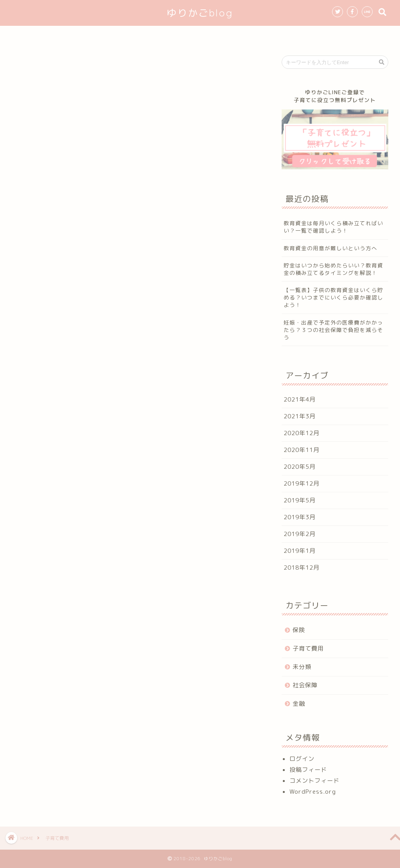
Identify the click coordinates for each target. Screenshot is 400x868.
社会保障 (305, 685)
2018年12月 (302, 568)
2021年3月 (300, 416)
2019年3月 (300, 517)
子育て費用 (308, 648)
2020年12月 (302, 433)
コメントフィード (314, 781)
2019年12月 (302, 483)
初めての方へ (141, 35)
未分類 (302, 667)
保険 (299, 630)
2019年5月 (300, 500)
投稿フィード (308, 770)
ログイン (302, 759)
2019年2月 (300, 534)
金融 (299, 704)
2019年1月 (300, 551)
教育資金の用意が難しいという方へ (330, 248)
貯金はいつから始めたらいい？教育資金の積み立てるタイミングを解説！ (333, 269)
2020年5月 (300, 467)
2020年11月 (302, 450)
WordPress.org (313, 792)
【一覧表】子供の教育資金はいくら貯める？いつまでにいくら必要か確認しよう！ (333, 297)
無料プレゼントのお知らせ (220, 35)
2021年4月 (300, 399)
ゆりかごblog (200, 13)
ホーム (91, 35)
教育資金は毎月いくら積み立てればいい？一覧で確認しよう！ (333, 227)
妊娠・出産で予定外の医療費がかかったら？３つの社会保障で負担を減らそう (333, 330)
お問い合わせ (299, 35)
